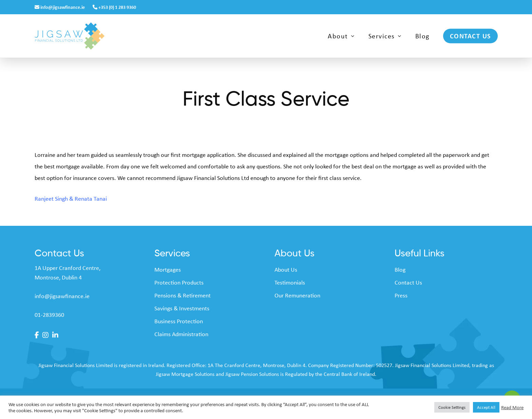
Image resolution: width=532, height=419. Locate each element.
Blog (400, 269)
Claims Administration (181, 334)
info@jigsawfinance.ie (60, 7)
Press (401, 295)
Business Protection (179, 321)
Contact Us (408, 282)
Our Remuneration (297, 295)
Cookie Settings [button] (452, 407)
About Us (286, 269)
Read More (512, 407)
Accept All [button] (486, 407)
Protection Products (179, 282)
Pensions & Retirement (183, 295)
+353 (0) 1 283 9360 (114, 7)
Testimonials (290, 282)
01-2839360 (49, 314)
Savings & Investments (182, 308)
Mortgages (168, 269)
